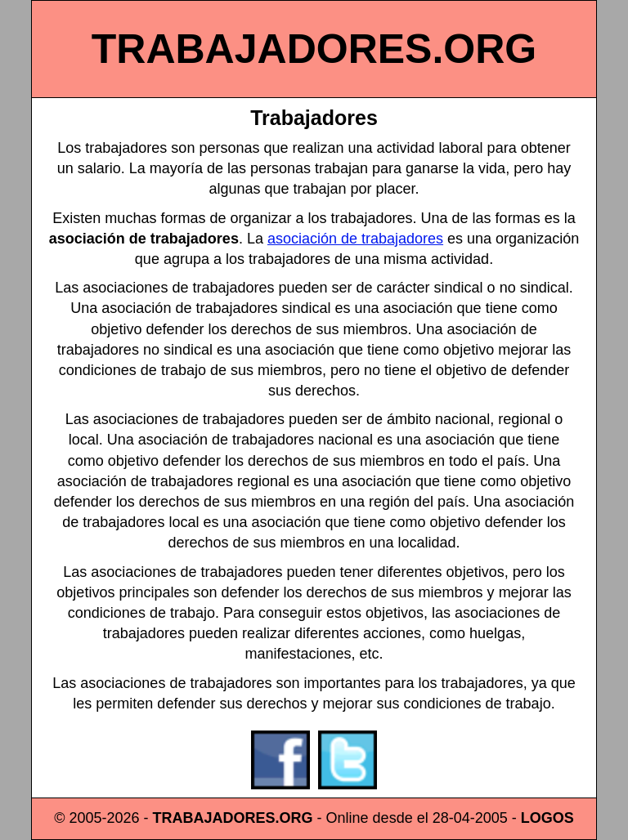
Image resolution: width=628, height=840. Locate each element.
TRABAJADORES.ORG (314, 49)
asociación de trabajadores (355, 239)
